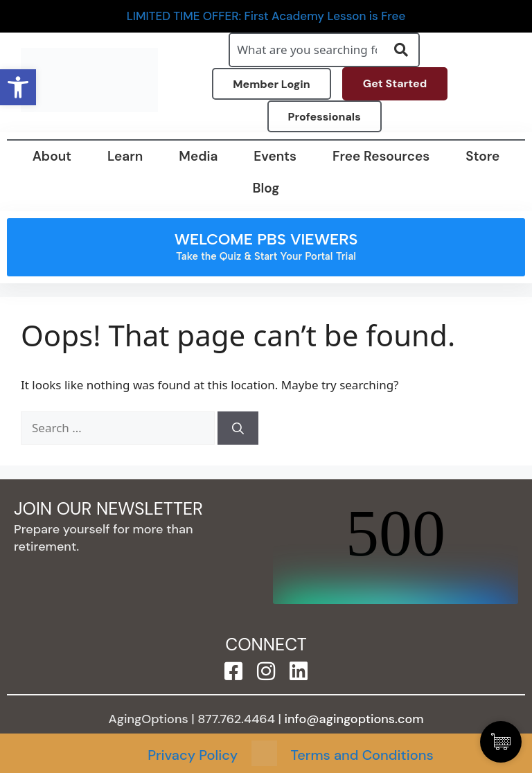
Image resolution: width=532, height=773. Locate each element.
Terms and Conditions (362, 755)
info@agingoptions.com (354, 719)
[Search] (238, 428)
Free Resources (381, 156)
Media (198, 156)
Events (275, 156)
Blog (266, 188)
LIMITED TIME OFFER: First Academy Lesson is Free (266, 16)
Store (482, 156)
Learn (125, 156)
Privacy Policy (193, 755)
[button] (18, 87)
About (52, 156)
